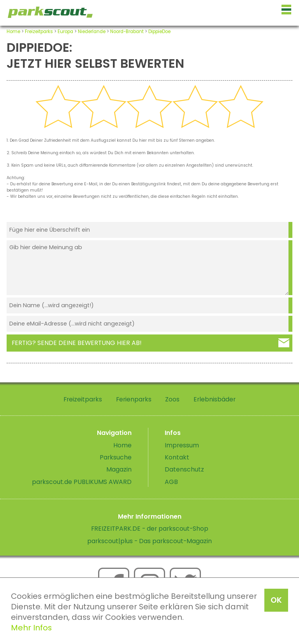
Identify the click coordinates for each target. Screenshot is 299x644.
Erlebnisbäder (215, 399)
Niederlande (92, 32)
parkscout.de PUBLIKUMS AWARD (82, 482)
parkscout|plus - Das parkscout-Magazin (149, 541)
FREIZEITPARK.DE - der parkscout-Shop (150, 529)
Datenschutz (184, 469)
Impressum (182, 445)
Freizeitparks (39, 32)
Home (13, 32)
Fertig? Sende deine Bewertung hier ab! (77, 343)
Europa (65, 32)
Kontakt (177, 457)
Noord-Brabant (127, 32)
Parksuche (116, 457)
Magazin (119, 469)
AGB (171, 482)
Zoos (172, 399)
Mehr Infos (31, 628)
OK (276, 600)
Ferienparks (134, 399)
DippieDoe (159, 32)
